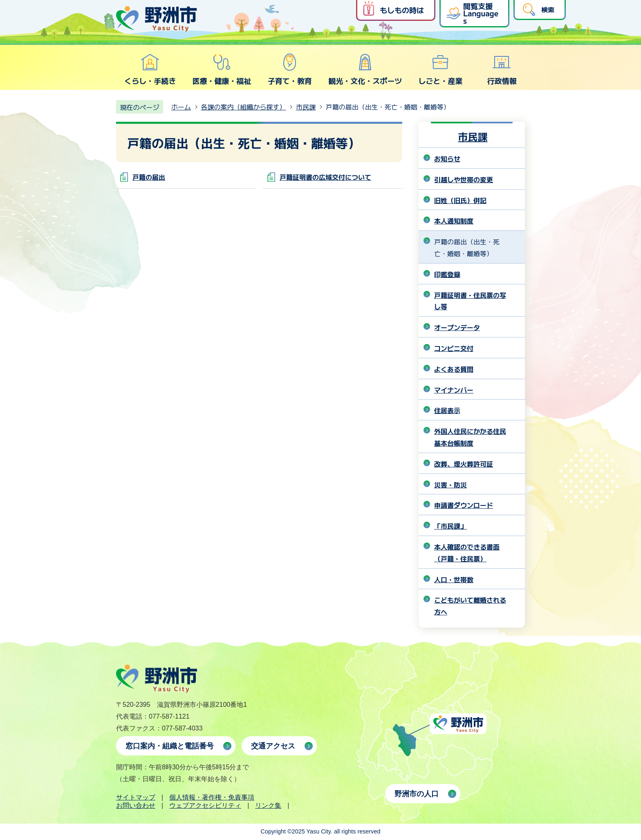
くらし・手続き (150, 69)
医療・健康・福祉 (222, 69)
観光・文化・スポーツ (365, 69)
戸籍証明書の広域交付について (325, 177)
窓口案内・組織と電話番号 (170, 746)
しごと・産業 (440, 69)
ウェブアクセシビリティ (205, 805)
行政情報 (502, 69)
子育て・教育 (290, 69)
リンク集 (268, 805)
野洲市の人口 (417, 794)
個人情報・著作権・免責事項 (212, 797)
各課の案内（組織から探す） (244, 107)
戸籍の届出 (149, 177)
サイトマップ (136, 797)
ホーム (181, 107)
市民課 (306, 107)
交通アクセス (273, 746)
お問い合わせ (136, 805)
